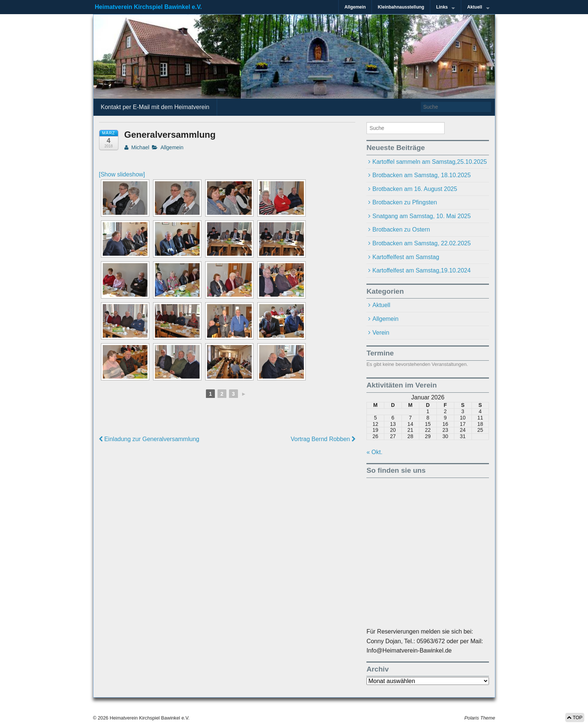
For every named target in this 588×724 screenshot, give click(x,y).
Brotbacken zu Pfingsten (405, 202)
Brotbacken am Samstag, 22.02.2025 (422, 243)
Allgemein (355, 7)
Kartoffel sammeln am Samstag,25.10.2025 (430, 162)
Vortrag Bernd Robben (323, 439)
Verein (381, 333)
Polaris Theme (480, 718)
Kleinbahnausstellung (401, 7)
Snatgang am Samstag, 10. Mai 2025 (422, 216)
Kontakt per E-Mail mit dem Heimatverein (155, 107)
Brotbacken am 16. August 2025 (415, 189)
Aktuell (474, 7)
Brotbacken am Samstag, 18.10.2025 (422, 175)
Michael (137, 147)
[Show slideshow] (122, 174)
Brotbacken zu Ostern (401, 229)
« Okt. (374, 452)
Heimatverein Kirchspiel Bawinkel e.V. (149, 7)
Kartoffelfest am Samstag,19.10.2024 (422, 270)
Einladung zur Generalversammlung (149, 439)
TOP (575, 717)
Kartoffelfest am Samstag (406, 257)
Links (442, 7)
